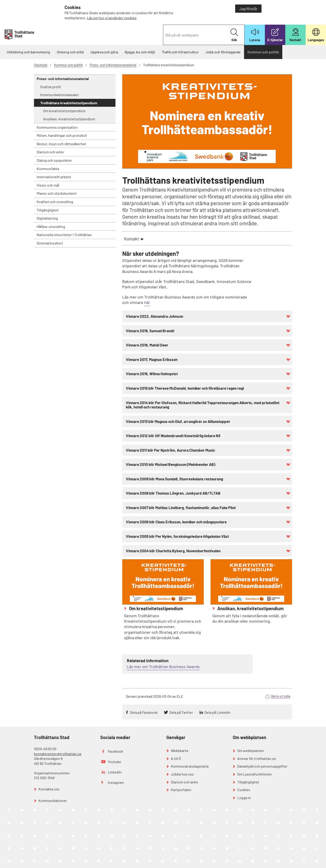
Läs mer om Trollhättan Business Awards (163, 666)
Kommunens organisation (57, 127)
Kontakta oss (49, 789)
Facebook (115, 751)
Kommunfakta (48, 169)
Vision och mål (48, 185)
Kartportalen (181, 790)
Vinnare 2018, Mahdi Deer (147, 345)
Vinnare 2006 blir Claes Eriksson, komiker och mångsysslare (176, 522)
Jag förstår (248, 9)
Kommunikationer (53, 800)
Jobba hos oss (182, 774)
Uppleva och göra (104, 52)
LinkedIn (115, 772)
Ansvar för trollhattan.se (257, 758)
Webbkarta (180, 751)
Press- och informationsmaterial (113, 65)
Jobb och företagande (223, 52)
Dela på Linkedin (217, 712)
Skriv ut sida (281, 696)
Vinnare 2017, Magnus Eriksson (152, 359)
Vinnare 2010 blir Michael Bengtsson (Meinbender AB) (171, 464)
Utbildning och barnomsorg (28, 52)
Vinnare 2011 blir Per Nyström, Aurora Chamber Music (170, 450)
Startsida (41, 65)
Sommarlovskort (50, 243)
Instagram (116, 782)
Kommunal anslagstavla (190, 766)
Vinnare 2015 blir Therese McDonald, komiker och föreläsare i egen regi (185, 388)
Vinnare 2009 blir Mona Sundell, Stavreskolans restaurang (174, 479)
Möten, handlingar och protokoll (62, 135)
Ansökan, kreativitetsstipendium (69, 119)
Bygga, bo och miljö (140, 52)
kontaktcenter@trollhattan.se (58, 754)
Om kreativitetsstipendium (64, 111)
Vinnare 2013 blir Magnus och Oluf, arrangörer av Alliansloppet (178, 421)
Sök (234, 35)
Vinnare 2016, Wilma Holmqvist (152, 374)
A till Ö (176, 758)
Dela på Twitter (181, 712)
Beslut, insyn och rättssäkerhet (61, 144)
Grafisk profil (51, 87)
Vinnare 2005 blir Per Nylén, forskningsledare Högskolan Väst (177, 536)
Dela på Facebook (144, 712)
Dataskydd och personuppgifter (262, 766)
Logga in (244, 798)
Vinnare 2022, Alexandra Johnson (155, 316)
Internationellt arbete (54, 177)
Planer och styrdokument (57, 193)
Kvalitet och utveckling (55, 202)
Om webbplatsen (251, 751)
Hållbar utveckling (51, 226)
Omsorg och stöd (70, 52)
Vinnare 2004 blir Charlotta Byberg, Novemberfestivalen (173, 551)
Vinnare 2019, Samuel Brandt (150, 331)
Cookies (244, 790)
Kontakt (132, 239)
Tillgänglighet (48, 210)
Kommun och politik (263, 52)
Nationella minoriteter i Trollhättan (64, 235)
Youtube (114, 762)
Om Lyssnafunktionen (255, 774)
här (147, 302)
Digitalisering (47, 218)
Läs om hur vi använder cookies (112, 18)
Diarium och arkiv (50, 152)
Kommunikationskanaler (60, 95)
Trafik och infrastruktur (180, 52)
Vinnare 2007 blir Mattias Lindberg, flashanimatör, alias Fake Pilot (181, 508)
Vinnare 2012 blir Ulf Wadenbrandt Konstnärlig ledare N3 (173, 436)
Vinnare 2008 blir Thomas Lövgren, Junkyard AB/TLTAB (173, 493)
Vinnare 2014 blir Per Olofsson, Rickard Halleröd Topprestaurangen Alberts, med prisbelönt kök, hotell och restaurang (203, 405)
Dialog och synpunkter (54, 160)
